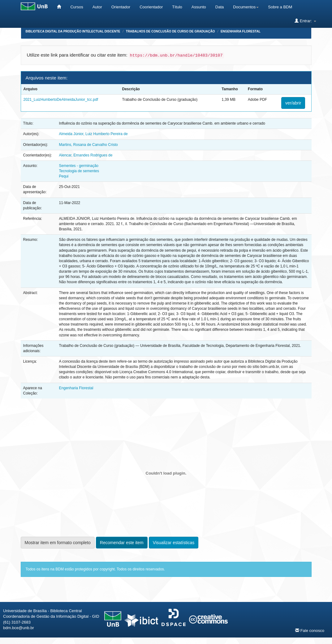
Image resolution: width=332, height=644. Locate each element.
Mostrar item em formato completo (58, 543)
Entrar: (305, 21)
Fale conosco (310, 630)
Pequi (64, 176)
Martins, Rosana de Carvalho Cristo (88, 145)
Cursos (77, 7)
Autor (97, 7)
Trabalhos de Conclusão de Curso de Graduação (170, 31)
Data (220, 7)
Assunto (199, 7)
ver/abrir (293, 103)
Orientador (121, 7)
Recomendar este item (122, 543)
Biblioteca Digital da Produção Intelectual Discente (73, 31)
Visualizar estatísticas (174, 543)
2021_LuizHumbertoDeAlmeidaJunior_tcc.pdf (61, 100)
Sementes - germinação (79, 166)
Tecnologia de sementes (79, 171)
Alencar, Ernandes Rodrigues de (86, 155)
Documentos (246, 7)
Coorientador (151, 7)
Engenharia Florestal (241, 31)
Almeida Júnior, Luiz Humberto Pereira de (93, 134)
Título (177, 7)
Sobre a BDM (280, 7)
